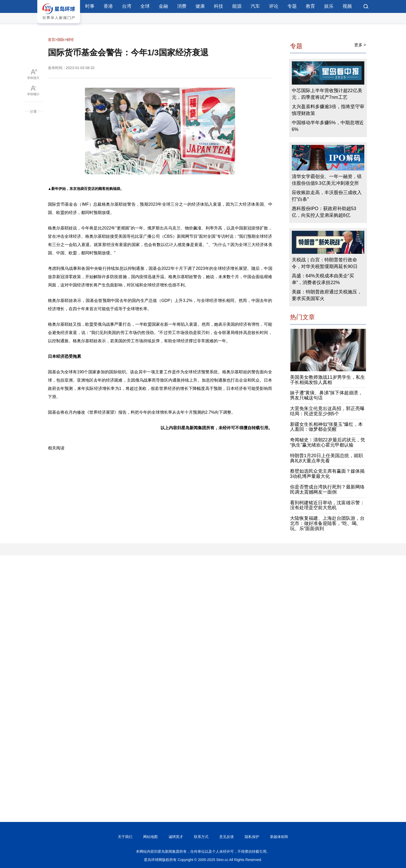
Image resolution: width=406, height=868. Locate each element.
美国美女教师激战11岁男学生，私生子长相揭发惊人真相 (328, 380)
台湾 (127, 6)
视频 (347, 6)
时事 (90, 6)
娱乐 (329, 6)
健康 (200, 6)
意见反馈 (227, 837)
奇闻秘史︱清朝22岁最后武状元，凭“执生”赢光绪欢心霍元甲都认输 (328, 442)
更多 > (360, 45)
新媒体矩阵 (279, 837)
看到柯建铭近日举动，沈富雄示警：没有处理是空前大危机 (327, 505)
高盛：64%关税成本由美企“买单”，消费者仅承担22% (323, 279)
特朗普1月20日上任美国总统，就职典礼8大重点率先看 (327, 458)
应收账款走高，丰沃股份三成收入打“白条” (327, 196)
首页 (52, 40)
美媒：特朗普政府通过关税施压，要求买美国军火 (327, 295)
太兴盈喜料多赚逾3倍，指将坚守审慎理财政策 (328, 110)
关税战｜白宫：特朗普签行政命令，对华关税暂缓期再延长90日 (325, 263)
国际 (61, 40)
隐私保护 (252, 837)
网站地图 (150, 837)
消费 (182, 6)
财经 (70, 40)
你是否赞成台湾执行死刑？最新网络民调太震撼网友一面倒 (327, 489)
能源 (237, 6)
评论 (274, 6)
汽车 (255, 6)
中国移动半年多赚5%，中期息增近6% (328, 126)
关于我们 (125, 837)
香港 (108, 6)
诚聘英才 (176, 837)
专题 (292, 6)
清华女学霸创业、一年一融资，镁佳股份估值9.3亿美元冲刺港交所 (327, 180)
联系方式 (201, 837)
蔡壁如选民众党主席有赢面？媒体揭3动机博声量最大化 (327, 474)
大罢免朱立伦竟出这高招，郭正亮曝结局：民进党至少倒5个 (327, 411)
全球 (145, 6)
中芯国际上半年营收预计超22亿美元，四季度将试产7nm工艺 (327, 94)
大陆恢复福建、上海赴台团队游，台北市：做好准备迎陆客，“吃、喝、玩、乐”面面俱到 (327, 523)
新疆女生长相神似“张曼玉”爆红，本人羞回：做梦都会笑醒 (327, 427)
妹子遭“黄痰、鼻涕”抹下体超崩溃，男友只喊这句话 (327, 395)
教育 (310, 6)
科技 (219, 6)
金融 (163, 6)
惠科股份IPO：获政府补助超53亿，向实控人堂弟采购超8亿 (324, 212)
